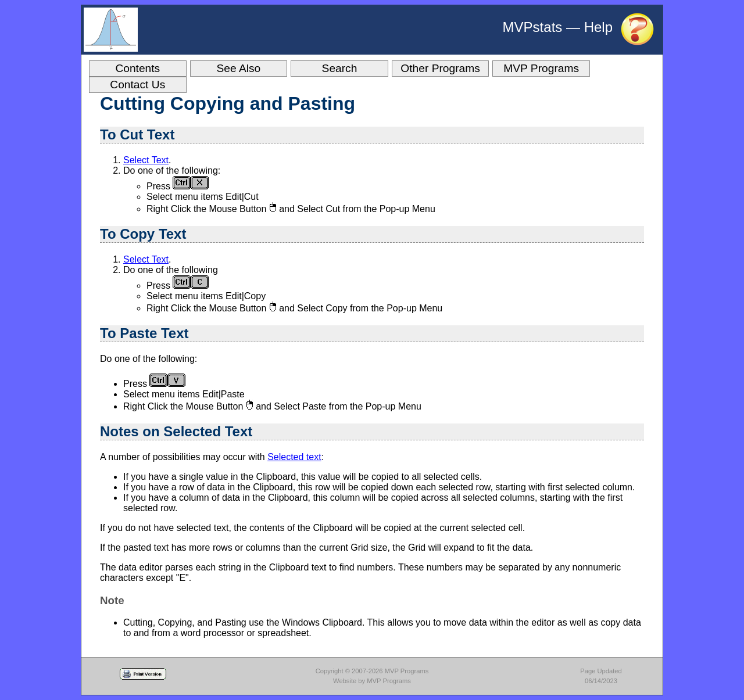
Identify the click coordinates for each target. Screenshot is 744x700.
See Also (239, 68)
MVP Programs (541, 68)
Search (340, 68)
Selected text (294, 457)
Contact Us (137, 85)
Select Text (146, 160)
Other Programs (440, 68)
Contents (137, 68)
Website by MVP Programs (372, 681)
